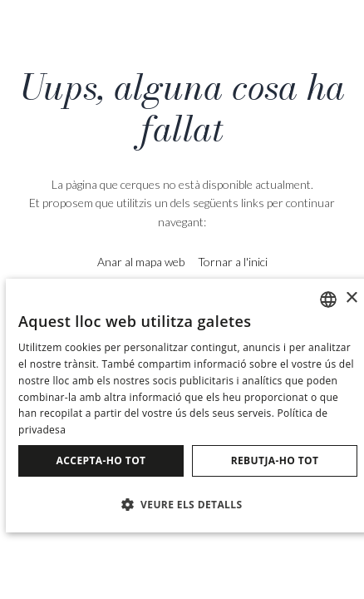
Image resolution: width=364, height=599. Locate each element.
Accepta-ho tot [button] (101, 460)
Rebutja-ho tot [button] (275, 460)
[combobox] (328, 299)
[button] (188, 504)
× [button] (351, 298)
